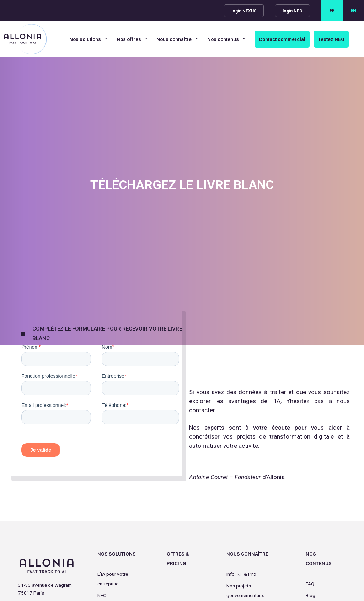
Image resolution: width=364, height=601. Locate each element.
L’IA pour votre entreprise (113, 579)
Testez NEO (331, 39)
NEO (102, 595)
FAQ (310, 584)
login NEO (293, 11)
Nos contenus (223, 39)
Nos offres (129, 39)
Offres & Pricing (178, 559)
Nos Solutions (117, 554)
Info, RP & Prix (241, 574)
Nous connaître (174, 39)
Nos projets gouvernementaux (245, 591)
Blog (311, 595)
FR (332, 11)
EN (353, 11)
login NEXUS (244, 11)
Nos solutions (85, 39)
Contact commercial (282, 39)
